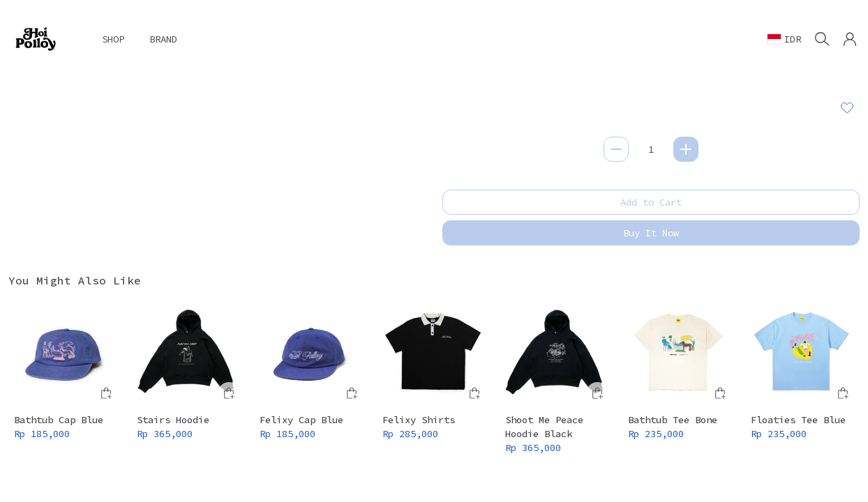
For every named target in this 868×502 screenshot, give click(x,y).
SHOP (113, 39)
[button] (850, 39)
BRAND (163, 39)
